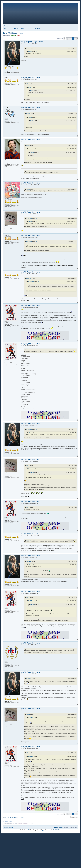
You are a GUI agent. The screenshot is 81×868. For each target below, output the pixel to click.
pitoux (28, 48)
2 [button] (69, 39)
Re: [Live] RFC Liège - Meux (32, 42)
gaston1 (28, 114)
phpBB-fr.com (43, 831)
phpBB (28, 830)
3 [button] (71, 39)
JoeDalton (29, 561)
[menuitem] (6, 26)
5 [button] (75, 39)
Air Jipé (30, 52)
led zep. (28, 84)
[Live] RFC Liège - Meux (13, 33)
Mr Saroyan (29, 218)
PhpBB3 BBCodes (57, 830)
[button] (64, 39)
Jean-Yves (29, 278)
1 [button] (67, 39)
